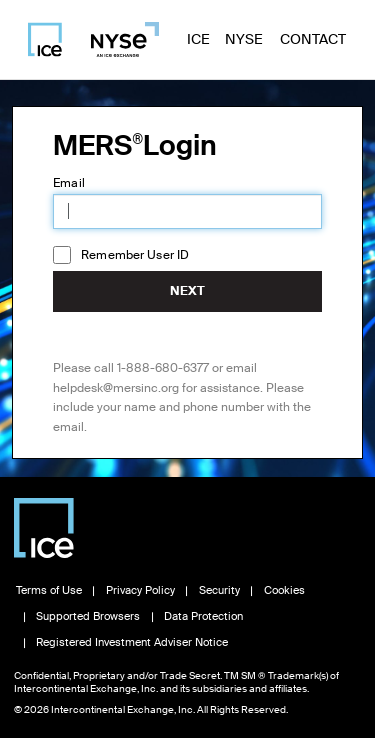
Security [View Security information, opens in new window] (219, 590)
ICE (198, 39)
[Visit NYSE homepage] (116, 39)
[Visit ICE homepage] (45, 39)
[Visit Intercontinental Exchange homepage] (44, 528)
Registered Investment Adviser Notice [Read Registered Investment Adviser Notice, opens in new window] (132, 642)
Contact (313, 39)
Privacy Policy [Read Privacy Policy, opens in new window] (140, 590)
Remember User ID (135, 255)
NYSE (244, 39)
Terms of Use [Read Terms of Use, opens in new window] (49, 590)
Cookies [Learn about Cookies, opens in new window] (284, 590)
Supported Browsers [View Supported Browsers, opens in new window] (88, 616)
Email (69, 183)
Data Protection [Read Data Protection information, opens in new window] (203, 616)
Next (187, 291)
